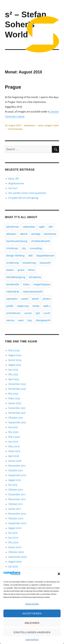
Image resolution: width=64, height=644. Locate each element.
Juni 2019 (13, 442)
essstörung (29, 263)
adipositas (29, 227)
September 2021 (17, 422)
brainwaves (30, 125)
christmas (12, 248)
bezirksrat (50, 234)
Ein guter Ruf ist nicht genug (23, 198)
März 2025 (14, 350)
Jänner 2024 (15, 360)
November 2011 (17, 499)
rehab (36, 306)
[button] (59, 574)
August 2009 (15, 562)
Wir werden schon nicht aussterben (27, 193)
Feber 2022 (14, 398)
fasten (10, 270)
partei (25, 299)
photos (47, 299)
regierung (23, 306)
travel (56, 125)
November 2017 (17, 466)
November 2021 (17, 413)
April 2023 (14, 379)
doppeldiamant (45, 256)
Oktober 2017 (16, 470)
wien (21, 320)
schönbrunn (13, 313)
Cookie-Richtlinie (32, 640)
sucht (47, 313)
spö (38, 313)
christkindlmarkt (41, 241)
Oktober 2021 (16, 418)
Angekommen (16, 183)
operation (12, 299)
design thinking (15, 256)
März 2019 (14, 446)
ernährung (13, 263)
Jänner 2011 (15, 509)
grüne (21, 270)
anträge (36, 234)
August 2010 (15, 528)
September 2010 (17, 523)
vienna (10, 320)
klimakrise (35, 277)
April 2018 (14, 456)
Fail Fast (13, 188)
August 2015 (15, 480)
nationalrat (13, 292)
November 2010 (17, 514)
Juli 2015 (13, 485)
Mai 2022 (13, 394)
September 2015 (17, 475)
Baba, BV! (14, 179)
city (24, 248)
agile (42, 227)
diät (31, 256)
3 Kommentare (15, 129)
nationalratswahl (33, 292)
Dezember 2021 (17, 408)
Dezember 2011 (17, 494)
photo (41, 125)
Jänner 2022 (15, 403)
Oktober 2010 (16, 518)
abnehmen (13, 227)
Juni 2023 (13, 370)
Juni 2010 (13, 538)
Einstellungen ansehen (32, 632)
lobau (26, 284)
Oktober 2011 (16, 504)
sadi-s (47, 306)
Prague (13, 87)
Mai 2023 (13, 374)
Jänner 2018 (15, 461)
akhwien (11, 234)
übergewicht (43, 320)
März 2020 (14, 437)
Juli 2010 (13, 533)
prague (48, 125)
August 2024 (15, 355)
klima (31, 270)
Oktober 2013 (16, 490)
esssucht (45, 263)
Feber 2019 (14, 451)
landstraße (13, 284)
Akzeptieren (32, 613)
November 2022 (17, 389)
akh (51, 227)
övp (30, 320)
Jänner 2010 (15, 547)
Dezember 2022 (17, 384)
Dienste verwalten (32, 604)
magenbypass (42, 284)
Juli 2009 (13, 567)
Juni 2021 (13, 427)
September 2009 (18, 557)
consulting (36, 248)
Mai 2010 (13, 542)
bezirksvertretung (17, 241)
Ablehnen (32, 623)
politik (10, 306)
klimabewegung (16, 277)
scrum (28, 313)
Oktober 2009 (16, 552)
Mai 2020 (13, 432)
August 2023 (15, 365)
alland (24, 234)
